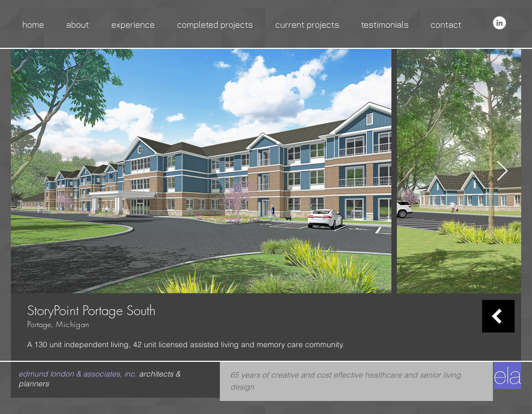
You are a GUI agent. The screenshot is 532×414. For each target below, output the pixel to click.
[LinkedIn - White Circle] (499, 23)
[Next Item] (502, 171)
